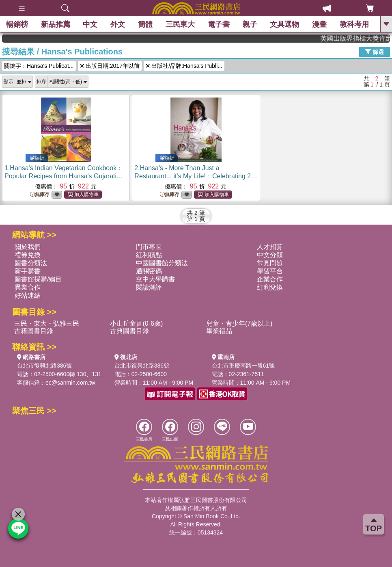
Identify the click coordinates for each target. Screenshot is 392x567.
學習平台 (270, 271)
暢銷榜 (17, 24)
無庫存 (40, 195)
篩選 (375, 52)
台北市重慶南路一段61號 (243, 366)
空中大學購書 (155, 279)
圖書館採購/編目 (38, 279)
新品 (56, 24)
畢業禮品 (219, 331)
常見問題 (270, 263)
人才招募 (270, 247)
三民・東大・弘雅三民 (47, 324)
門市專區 (149, 247)
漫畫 (319, 24)
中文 (90, 24)
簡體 (145, 24)
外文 (118, 24)
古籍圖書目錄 (34, 331)
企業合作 (270, 279)
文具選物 (285, 24)
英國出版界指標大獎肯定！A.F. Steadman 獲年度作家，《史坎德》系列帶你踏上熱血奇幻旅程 (363, 38)
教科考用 (354, 24)
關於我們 (28, 247)
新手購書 (28, 271)
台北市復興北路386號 (44, 366)
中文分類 (270, 255)
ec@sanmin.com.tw (70, 383)
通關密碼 (149, 271)
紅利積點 (149, 255)
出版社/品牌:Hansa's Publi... (184, 66)
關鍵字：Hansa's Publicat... (39, 66)
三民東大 (180, 24)
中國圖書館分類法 (162, 263)
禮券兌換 (28, 255)
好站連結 (28, 295)
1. (64, 176)
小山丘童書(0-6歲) (136, 324)
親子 (250, 24)
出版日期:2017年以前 (110, 66)
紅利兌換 (270, 287)
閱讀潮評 (149, 287)
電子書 (219, 24)
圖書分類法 (31, 263)
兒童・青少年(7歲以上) (239, 324)
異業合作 (28, 287)
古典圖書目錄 (129, 331)
